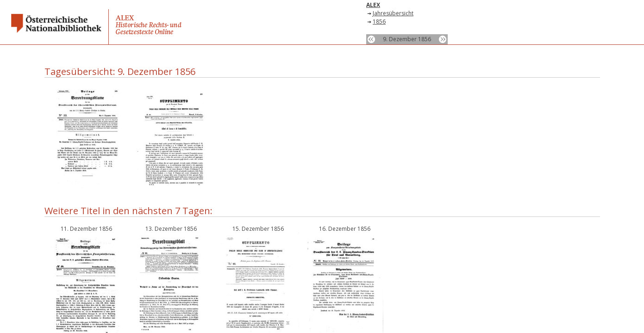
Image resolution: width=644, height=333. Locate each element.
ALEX (373, 5)
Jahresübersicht (393, 13)
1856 (379, 22)
